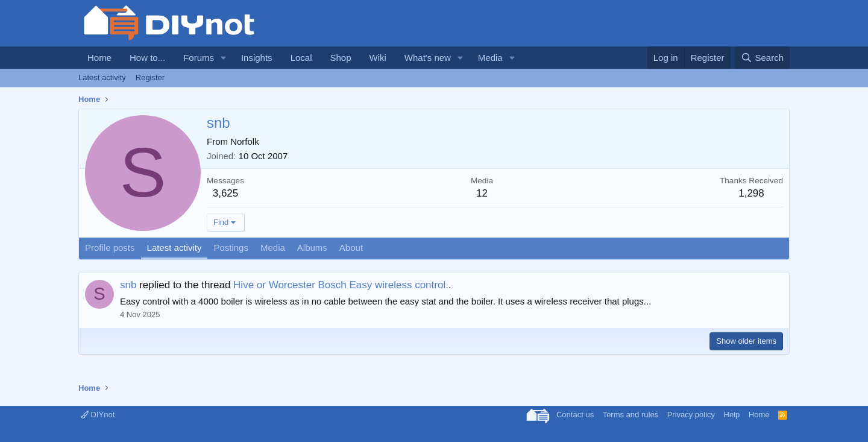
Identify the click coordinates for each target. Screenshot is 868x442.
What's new (428, 58)
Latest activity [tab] (175, 248)
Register (150, 77)
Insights (257, 58)
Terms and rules (631, 415)
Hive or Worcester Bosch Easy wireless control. (341, 285)
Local (301, 58)
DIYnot (98, 415)
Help (732, 415)
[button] (224, 58)
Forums (199, 58)
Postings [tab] (231, 248)
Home (99, 58)
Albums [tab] (312, 248)
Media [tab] (273, 248)
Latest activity (102, 77)
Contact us (575, 415)
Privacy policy (691, 415)
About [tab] (351, 248)
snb (128, 285)
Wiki (378, 58)
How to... (147, 58)
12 (482, 193)
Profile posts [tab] (110, 248)
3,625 (226, 193)
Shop (340, 58)
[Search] (762, 58)
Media (490, 58)
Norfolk (245, 141)
